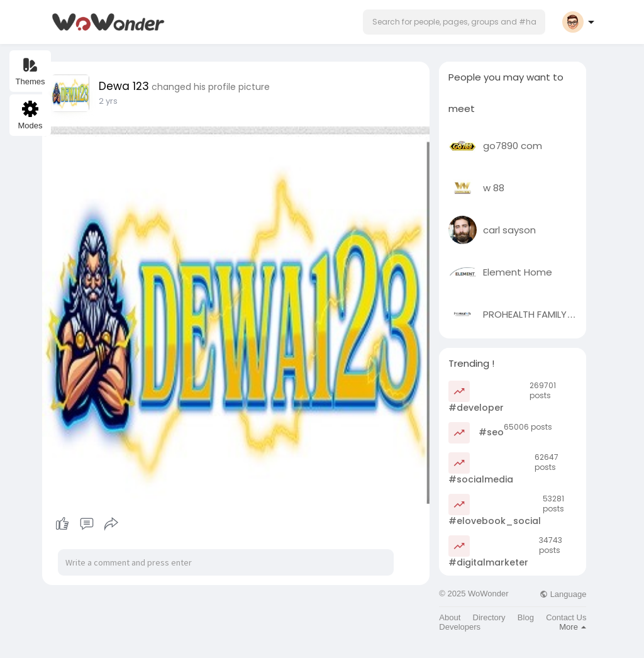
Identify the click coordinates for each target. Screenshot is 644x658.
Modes (30, 115)
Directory (489, 617)
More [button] (573, 627)
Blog (526, 617)
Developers (460, 627)
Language (563, 594)
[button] (454, 22)
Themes (31, 71)
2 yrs (108, 101)
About (450, 617)
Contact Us (566, 617)
